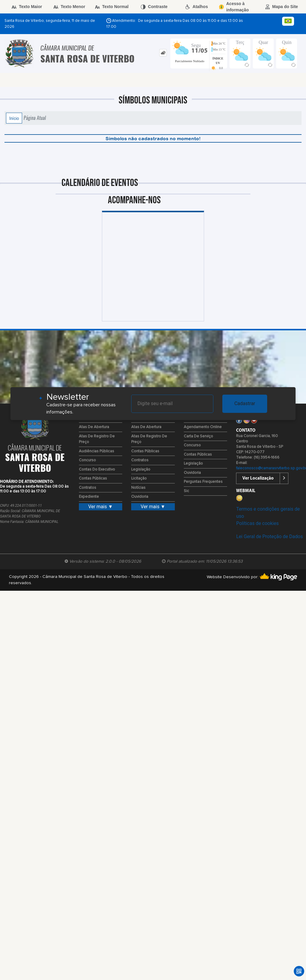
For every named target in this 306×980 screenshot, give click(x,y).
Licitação (139, 478)
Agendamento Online (203, 427)
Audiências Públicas (97, 451)
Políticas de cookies (257, 523)
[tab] (163, 53)
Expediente (89, 497)
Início (14, 118)
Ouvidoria (140, 497)
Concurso (87, 460)
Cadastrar (245, 403)
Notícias (138, 488)
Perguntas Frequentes (203, 482)
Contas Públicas (93, 478)
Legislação (141, 470)
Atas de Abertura (94, 427)
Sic (186, 491)
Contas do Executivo (97, 470)
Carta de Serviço (198, 436)
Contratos (88, 488)
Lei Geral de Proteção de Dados (269, 536)
